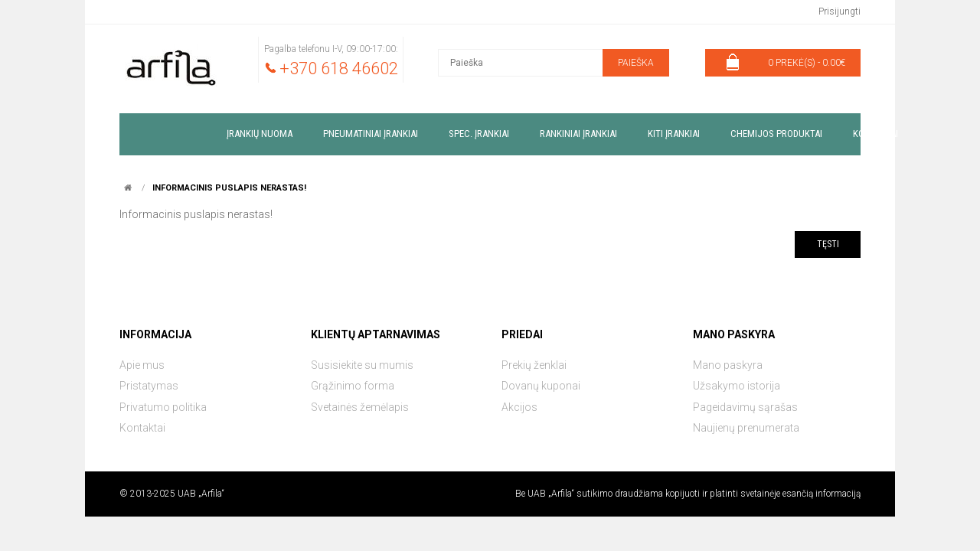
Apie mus (142, 365)
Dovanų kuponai (541, 386)
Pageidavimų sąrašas (745, 407)
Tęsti (828, 244)
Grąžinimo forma (353, 386)
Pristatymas (149, 386)
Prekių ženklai (534, 365)
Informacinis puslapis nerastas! (229, 188)
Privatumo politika (163, 407)
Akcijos (519, 407)
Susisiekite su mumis (362, 365)
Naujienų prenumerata (746, 428)
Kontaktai (142, 428)
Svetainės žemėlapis (360, 407)
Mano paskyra (728, 365)
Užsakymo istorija (737, 386)
